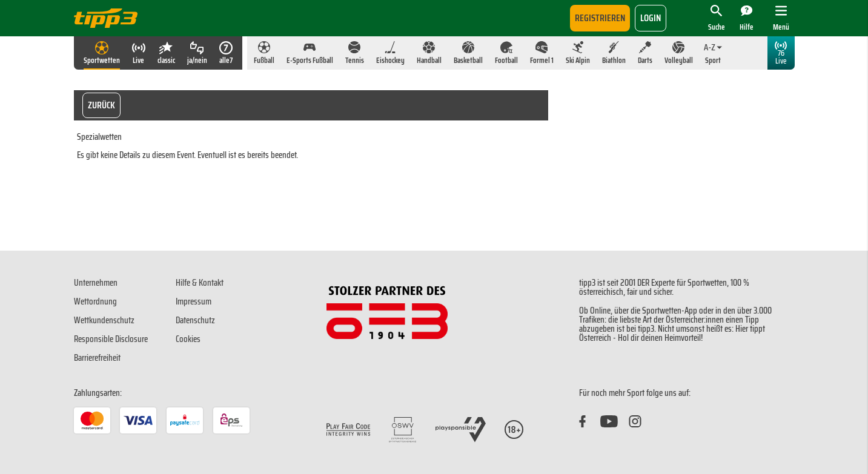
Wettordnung (95, 301)
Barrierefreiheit (97, 358)
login (651, 18)
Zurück (101, 105)
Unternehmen (96, 283)
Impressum (194, 301)
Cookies (188, 339)
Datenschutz (195, 320)
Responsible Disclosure (111, 339)
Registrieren (600, 18)
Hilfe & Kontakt (200, 283)
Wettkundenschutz (104, 320)
